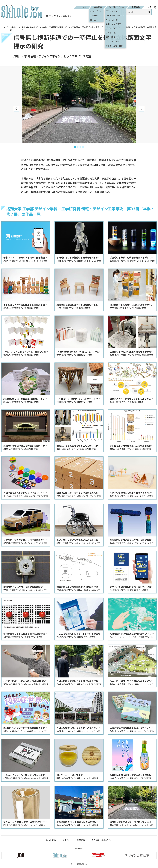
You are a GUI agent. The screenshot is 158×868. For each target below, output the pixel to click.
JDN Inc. (84, 864)
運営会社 (66, 840)
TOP (3, 27)
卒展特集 (136, 7)
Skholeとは (51, 840)
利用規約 (81, 840)
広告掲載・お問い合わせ (102, 840)
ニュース (82, 7)
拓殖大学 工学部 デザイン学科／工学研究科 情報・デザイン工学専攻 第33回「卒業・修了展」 (60, 29)
